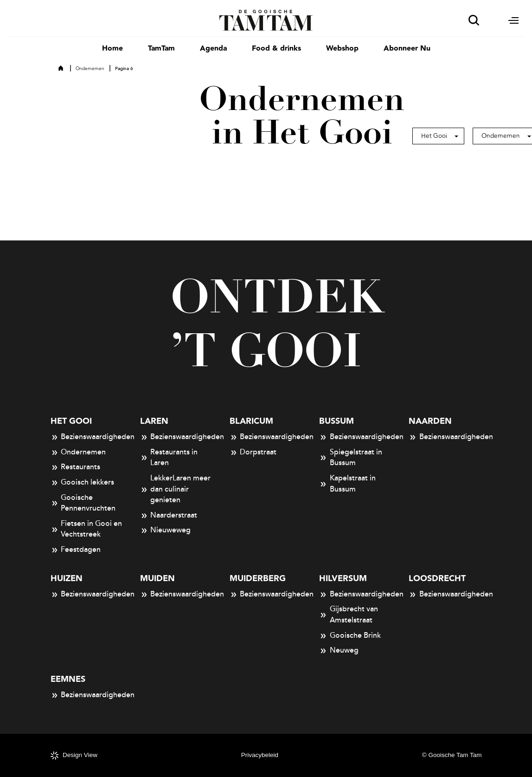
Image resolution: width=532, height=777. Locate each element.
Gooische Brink (350, 636)
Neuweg (339, 651)
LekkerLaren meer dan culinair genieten (176, 489)
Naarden (430, 421)
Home (112, 49)
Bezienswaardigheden (87, 437)
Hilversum (343, 579)
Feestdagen (76, 550)
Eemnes (68, 679)
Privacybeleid (260, 755)
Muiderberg (258, 579)
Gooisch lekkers (83, 483)
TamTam (161, 49)
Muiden (157, 579)
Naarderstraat (169, 516)
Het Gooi (71, 421)
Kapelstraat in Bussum (347, 484)
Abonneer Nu (407, 49)
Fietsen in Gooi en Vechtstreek (87, 529)
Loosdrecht (437, 579)
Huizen (67, 579)
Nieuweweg (166, 531)
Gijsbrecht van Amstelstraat (349, 615)
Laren (154, 421)
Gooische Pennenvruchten (83, 503)
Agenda (213, 49)
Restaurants (76, 467)
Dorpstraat (253, 453)
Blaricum (251, 421)
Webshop (342, 49)
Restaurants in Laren (169, 458)
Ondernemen (90, 69)
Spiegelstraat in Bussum (351, 458)
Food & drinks (276, 49)
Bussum (337, 421)
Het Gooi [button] (434, 136)
